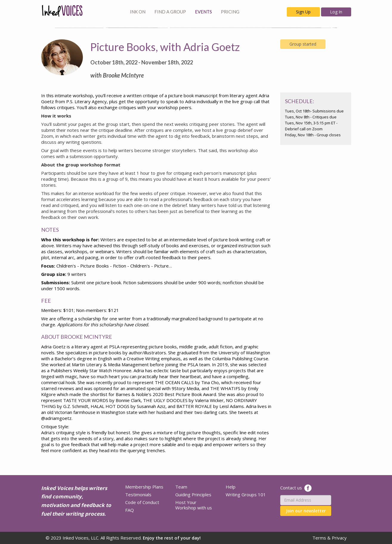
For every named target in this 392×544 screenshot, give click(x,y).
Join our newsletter (306, 511)
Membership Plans (144, 487)
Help (231, 487)
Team (181, 487)
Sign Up (303, 12)
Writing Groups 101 (246, 494)
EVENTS (203, 12)
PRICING (230, 12)
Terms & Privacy (330, 538)
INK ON (138, 12)
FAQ (130, 510)
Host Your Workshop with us (194, 505)
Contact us (291, 487)
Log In (336, 12)
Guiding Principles (193, 494)
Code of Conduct (142, 502)
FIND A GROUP (170, 12)
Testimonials (138, 494)
